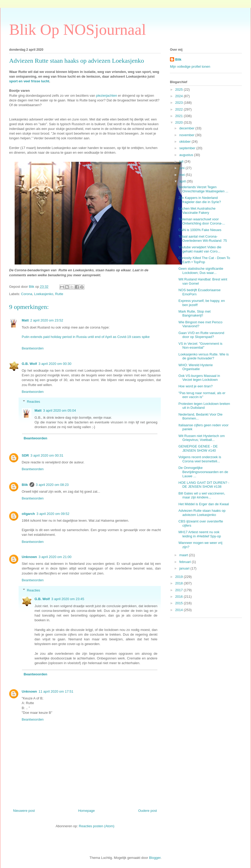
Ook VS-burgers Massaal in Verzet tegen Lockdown (199, 378)
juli (182, 161)
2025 (179, 90)
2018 (179, 583)
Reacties (34, 402)
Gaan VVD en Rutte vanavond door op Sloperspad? (201, 335)
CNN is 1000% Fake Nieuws (200, 230)
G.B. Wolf (29, 364)
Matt (25, 320)
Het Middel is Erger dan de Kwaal (204, 504)
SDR (25, 455)
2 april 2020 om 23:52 (47, 320)
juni (182, 168)
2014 (179, 610)
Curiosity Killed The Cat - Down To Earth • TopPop (204, 260)
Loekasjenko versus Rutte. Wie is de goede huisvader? (203, 356)
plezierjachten (106, 96)
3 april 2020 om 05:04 (60, 410)
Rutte (59, 294)
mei (183, 175)
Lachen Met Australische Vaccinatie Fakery (197, 211)
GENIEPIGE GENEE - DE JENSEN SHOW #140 (198, 448)
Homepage (87, 811)
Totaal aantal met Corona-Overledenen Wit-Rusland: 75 (203, 238)
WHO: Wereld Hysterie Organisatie (195, 367)
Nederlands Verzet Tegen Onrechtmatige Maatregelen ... (203, 189)
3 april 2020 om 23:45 (68, 599)
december (187, 128)
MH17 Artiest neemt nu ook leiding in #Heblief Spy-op (199, 534)
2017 (179, 590)
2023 (179, 103)
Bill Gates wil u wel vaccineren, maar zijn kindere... (202, 495)
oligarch (28, 514)
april (183, 181)
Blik (25, 485)
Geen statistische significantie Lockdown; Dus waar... (201, 271)
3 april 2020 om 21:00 (55, 557)
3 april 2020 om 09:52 (53, 514)
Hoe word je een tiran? (195, 386)
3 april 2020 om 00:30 (55, 364)
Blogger (155, 858)
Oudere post (147, 811)
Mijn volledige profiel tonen (190, 67)
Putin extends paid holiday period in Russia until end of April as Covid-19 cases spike (86, 337)
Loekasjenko (44, 294)
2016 (179, 597)
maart (184, 555)
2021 (179, 116)
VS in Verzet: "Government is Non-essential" (200, 346)
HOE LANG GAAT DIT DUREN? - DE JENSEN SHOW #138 (204, 485)
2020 (179, 122)
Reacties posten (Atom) (97, 826)
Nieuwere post (24, 811)
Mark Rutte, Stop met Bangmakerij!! (194, 314)
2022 (179, 109)
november (187, 135)
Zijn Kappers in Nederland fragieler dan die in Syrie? (199, 200)
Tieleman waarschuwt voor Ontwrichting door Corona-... (202, 221)
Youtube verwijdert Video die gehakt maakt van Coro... (200, 249)
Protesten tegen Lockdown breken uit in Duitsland (204, 406)
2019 (179, 577)
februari (186, 562)
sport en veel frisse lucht (29, 81)
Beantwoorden (33, 348)
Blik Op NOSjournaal (78, 30)
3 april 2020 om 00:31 (47, 455)
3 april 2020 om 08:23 (52, 485)
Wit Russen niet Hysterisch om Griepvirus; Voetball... (201, 438)
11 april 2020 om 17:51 (56, 691)
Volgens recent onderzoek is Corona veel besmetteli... (200, 459)
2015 (179, 603)
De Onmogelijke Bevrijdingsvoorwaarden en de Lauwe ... (203, 472)
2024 (179, 96)
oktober (186, 142)
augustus (187, 155)
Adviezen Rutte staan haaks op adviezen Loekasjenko (202, 513)
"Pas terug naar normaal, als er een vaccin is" (202, 395)
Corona (27, 294)
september (188, 148)
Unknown (29, 557)
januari (185, 568)
